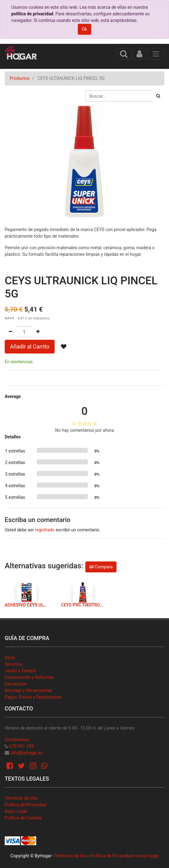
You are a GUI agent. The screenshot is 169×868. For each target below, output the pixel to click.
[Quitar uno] (10, 332)
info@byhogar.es (26, 753)
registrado (45, 530)
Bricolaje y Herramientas (28, 690)
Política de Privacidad (26, 805)
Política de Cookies (23, 818)
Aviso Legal (16, 811)
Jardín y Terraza (20, 671)
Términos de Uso (21, 798)
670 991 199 (21, 746)
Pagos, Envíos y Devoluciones (33, 697)
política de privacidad (32, 14)
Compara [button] (101, 567)
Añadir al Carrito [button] (30, 347)
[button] (64, 347)
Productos (20, 78)
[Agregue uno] (38, 332)
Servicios (14, 664)
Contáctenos (17, 740)
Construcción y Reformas (29, 677)
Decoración (16, 684)
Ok (84, 29)
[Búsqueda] (158, 96)
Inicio (10, 658)
